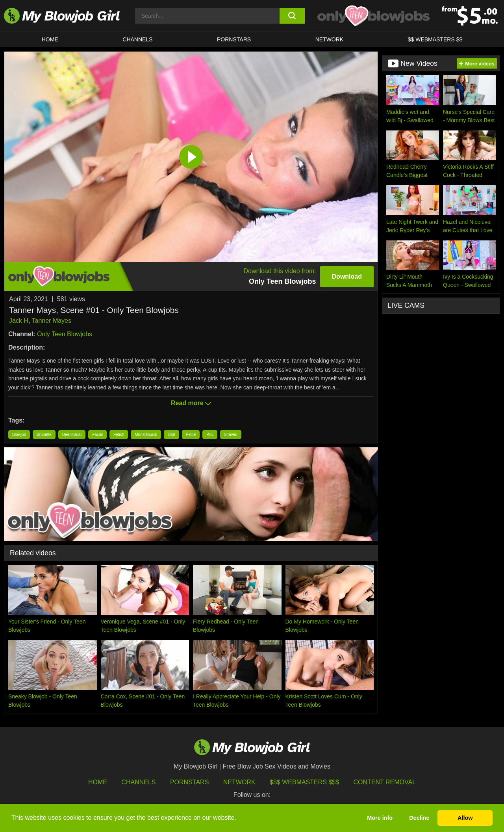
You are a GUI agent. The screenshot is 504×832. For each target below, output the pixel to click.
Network (330, 39)
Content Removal (385, 782)
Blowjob (19, 435)
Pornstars (189, 782)
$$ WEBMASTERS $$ (435, 39)
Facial (97, 435)
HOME (50, 39)
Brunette (44, 435)
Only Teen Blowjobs (65, 334)
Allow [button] (465, 818)
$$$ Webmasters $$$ (304, 782)
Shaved (231, 435)
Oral (171, 435)
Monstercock (146, 435)
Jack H (19, 321)
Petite (191, 435)
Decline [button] (419, 818)
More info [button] (380, 818)
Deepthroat (72, 435)
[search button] (292, 16)
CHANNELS (137, 39)
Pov (210, 435)
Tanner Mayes (52, 321)
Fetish (119, 435)
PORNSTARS (234, 39)
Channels (138, 782)
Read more (191, 403)
